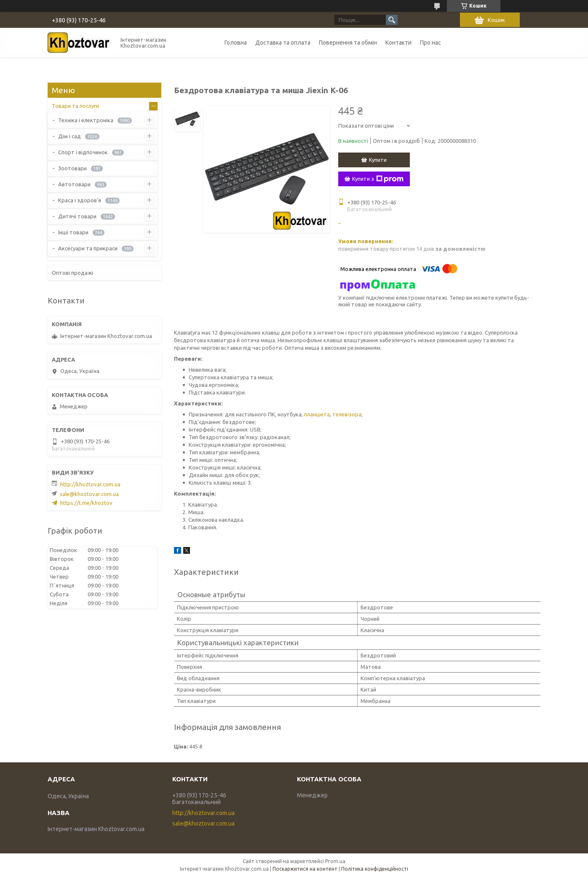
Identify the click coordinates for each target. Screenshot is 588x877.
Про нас (430, 43)
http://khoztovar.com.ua (90, 484)
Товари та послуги (75, 106)
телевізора (347, 414)
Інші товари (73, 232)
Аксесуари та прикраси (88, 248)
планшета (317, 414)
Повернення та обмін (348, 43)
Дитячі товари (77, 216)
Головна (236, 43)
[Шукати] (392, 20)
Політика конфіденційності (375, 869)
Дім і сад (69, 136)
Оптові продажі (72, 273)
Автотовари (74, 184)
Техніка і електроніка (86, 120)
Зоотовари (72, 168)
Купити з (378, 179)
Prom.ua (335, 861)
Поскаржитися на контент (305, 869)
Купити (378, 160)
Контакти (398, 43)
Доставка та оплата (283, 43)
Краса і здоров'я (80, 200)
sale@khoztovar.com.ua (89, 494)
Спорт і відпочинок (83, 152)
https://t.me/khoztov (86, 503)
